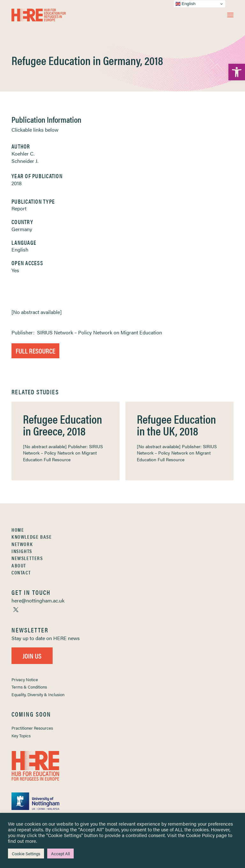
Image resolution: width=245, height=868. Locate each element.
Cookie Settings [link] (26, 853)
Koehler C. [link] (23, 153)
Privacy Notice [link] (25, 679)
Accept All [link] (60, 853)
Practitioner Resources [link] (32, 728)
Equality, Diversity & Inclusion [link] (38, 694)
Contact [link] (21, 572)
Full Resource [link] (35, 350)
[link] (237, 72)
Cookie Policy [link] (200, 835)
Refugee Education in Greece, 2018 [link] (63, 425)
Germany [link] (22, 229)
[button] (230, 15)
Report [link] (19, 208)
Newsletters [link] (27, 558)
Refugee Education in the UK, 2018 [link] (176, 425)
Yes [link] (15, 270)
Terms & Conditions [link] (29, 687)
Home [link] (18, 530)
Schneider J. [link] (25, 161)
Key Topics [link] (21, 736)
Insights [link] (22, 551)
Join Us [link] (32, 656)
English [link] (20, 249)
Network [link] (22, 544)
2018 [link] (17, 183)
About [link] (19, 565)
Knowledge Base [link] (32, 537)
